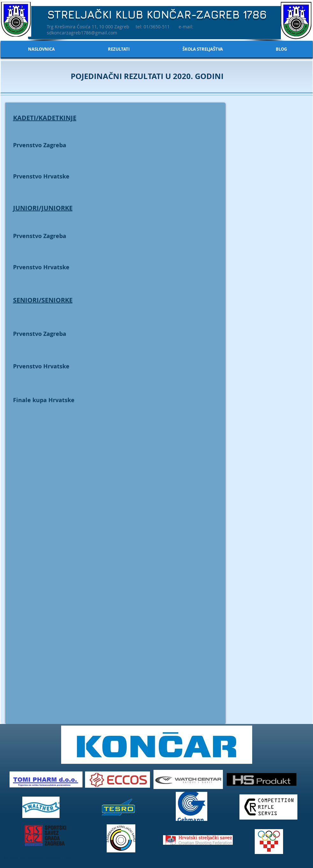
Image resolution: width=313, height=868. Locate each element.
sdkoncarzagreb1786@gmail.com (82, 33)
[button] (119, 49)
